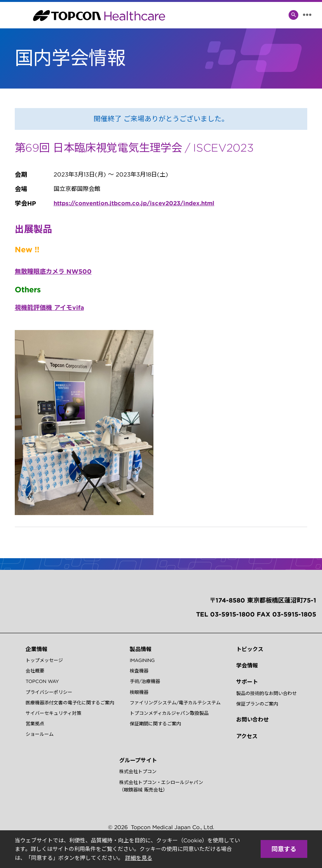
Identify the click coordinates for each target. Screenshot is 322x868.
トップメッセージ (44, 660)
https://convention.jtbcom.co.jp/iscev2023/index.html (134, 203)
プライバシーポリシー (49, 692)
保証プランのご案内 (257, 704)
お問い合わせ (252, 720)
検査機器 (139, 671)
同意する (284, 849)
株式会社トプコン (138, 771)
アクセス (247, 736)
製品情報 (141, 649)
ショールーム (40, 734)
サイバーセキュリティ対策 (53, 713)
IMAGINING (142, 660)
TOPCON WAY (42, 681)
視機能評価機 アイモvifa (49, 307)
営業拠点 (35, 724)
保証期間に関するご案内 (155, 724)
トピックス (250, 649)
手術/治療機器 (145, 681)
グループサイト (138, 760)
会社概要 (35, 671)
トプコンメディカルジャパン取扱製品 (169, 713)
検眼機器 (139, 692)
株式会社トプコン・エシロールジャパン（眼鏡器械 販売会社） (161, 786)
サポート (247, 682)
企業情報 (37, 649)
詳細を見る (139, 858)
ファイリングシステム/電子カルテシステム (175, 703)
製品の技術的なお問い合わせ (266, 693)
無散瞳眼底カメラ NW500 (53, 271)
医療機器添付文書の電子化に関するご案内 (70, 703)
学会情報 (247, 665)
